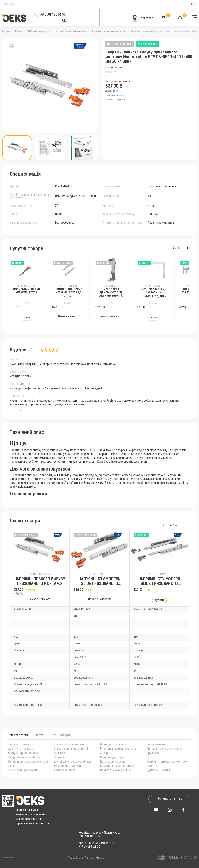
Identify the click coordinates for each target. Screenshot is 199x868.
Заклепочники (156, 745)
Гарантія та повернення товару (34, 824)
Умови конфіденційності (30, 819)
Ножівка (59, 758)
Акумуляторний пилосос (24, 753)
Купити (26, 318)
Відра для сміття (18, 745)
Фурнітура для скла (21, 749)
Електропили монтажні (69, 745)
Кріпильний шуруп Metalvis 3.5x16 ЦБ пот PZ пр (69, 293)
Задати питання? (115, 96)
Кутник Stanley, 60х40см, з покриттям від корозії (153, 293)
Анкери (105, 753)
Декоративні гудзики (67, 766)
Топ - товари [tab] (61, 736)
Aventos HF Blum (65, 771)
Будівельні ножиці (158, 771)
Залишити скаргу (170, 799)
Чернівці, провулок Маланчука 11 (100, 833)
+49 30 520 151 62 (89, 847)
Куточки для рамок (113, 762)
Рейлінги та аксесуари (22, 771)
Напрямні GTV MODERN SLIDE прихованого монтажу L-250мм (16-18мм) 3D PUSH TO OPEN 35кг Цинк (159, 582)
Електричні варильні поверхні (120, 749)
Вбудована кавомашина (116, 771)
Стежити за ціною (115, 100)
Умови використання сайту (31, 815)
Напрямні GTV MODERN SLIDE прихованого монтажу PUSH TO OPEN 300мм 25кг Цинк (99, 582)
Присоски (60, 753)
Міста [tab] (40, 736)
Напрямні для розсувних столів (28, 762)
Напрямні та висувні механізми (71, 32)
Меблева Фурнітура (39, 32)
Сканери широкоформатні (71, 749)
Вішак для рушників (113, 745)
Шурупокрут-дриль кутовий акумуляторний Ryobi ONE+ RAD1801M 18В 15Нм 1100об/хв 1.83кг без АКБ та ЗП (111, 293)
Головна (7, 32)
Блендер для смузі (112, 758)
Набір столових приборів (24, 758)
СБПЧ (150, 758)
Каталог (19, 32)
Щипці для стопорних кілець (72, 762)
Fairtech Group (94, 858)
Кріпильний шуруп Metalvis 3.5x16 (26, 291)
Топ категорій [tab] (18, 736)
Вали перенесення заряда (117, 766)
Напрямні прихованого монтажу (109, 32)
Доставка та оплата (27, 810)
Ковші (12, 766)
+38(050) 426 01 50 (90, 837)
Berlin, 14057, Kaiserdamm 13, (97, 843)
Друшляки (153, 753)
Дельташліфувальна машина (165, 749)
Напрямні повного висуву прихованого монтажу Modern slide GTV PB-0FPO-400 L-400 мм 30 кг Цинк (40, 582)
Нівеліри (152, 766)
